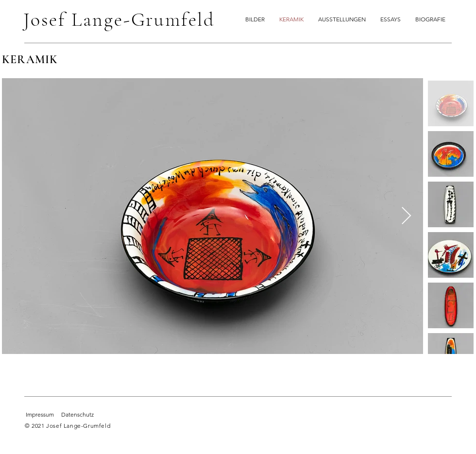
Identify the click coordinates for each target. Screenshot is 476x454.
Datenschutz (77, 414)
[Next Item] (406, 216)
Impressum (40, 414)
